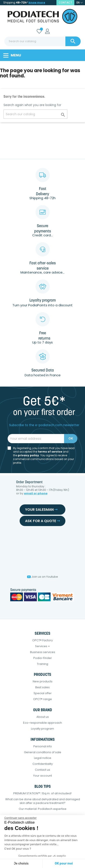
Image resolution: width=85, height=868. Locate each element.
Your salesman (41, 510)
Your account (42, 776)
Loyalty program (42, 729)
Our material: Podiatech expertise (43, 809)
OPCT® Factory (42, 640)
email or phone (36, 493)
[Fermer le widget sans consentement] (20, 818)
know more (37, 3)
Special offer (43, 693)
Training (42, 664)
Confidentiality (43, 764)
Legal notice (43, 758)
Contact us (42, 770)
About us (43, 717)
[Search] (42, 41)
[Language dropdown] (80, 3)
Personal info (43, 746)
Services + (42, 646)
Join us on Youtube (42, 577)
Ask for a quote (42, 521)
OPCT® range (42, 699)
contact (65, 3)
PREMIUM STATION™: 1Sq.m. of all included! (42, 793)
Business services (43, 652)
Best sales (42, 687)
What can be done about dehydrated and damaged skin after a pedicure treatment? (43, 801)
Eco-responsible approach (42, 723)
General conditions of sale (43, 752)
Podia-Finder (43, 658)
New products (43, 681)
